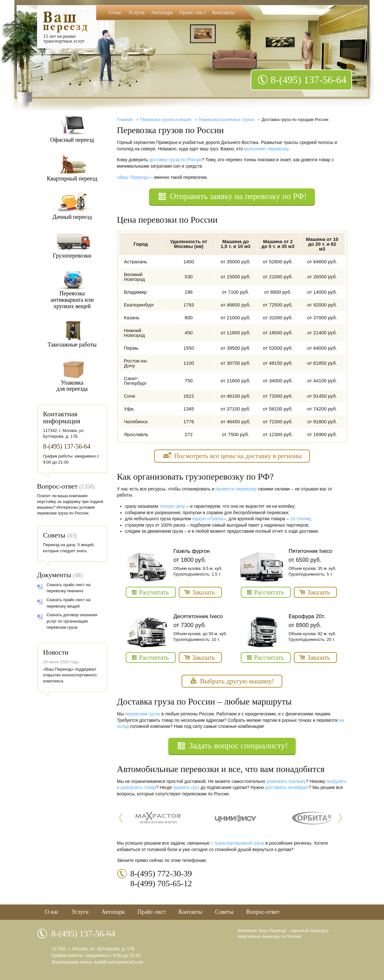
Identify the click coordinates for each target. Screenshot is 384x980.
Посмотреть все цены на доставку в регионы (238, 456)
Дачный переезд (72, 217)
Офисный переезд (72, 140)
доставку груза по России (175, 160)
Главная (125, 120)
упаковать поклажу (286, 781)
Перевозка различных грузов (226, 120)
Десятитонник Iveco (198, 616)
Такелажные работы (72, 345)
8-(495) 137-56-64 (308, 80)
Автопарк (162, 12)
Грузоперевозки (72, 256)
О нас (116, 12)
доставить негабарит (287, 787)
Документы (54, 575)
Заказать (204, 592)
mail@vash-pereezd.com (118, 962)
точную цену (172, 506)
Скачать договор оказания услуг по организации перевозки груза (72, 621)
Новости (56, 652)
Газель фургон (192, 551)
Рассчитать (154, 592)
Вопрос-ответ (57, 486)
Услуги (136, 12)
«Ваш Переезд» (133, 177)
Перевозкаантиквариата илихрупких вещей (72, 300)
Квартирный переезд (72, 179)
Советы (54, 535)
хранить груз (186, 787)
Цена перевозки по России (167, 220)
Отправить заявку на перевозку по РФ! (238, 196)
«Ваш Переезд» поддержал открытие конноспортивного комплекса (70, 675)
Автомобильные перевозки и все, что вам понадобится (221, 769)
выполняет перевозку (266, 149)
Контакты (223, 12)
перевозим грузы (143, 714)
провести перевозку (236, 489)
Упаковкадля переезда (72, 386)
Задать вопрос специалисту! (239, 746)
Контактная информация (62, 417)
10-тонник (300, 519)
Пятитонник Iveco (311, 551)
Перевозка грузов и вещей (165, 120)
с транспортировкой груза (237, 843)
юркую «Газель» (209, 519)
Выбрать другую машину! (237, 681)
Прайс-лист (193, 12)
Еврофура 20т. (307, 616)
